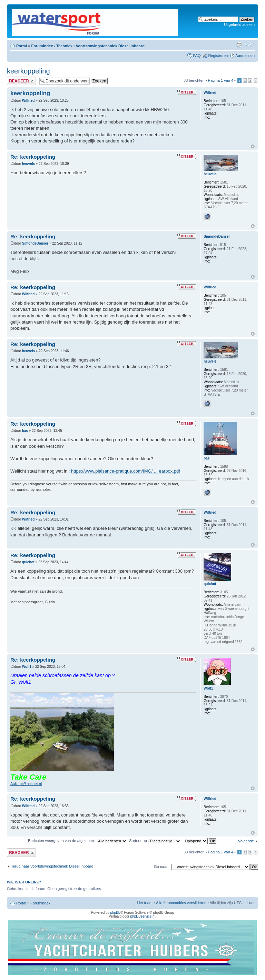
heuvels (28, 164)
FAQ (197, 56)
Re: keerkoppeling (33, 157)
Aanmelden (245, 56)
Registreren (218, 56)
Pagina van (221, 80)
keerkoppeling (28, 71)
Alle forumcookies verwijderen (181, 903)
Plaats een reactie (21, 81)
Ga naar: (161, 867)
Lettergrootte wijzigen (250, 44)
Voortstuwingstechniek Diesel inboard (110, 46)
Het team (145, 903)
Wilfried (28, 101)
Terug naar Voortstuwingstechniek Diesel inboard (52, 866)
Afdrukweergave (239, 44)
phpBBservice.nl (143, 916)
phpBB (115, 913)
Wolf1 (27, 667)
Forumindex (42, 46)
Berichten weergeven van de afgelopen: (78, 841)
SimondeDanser (35, 243)
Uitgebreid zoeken (239, 24)
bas (25, 431)
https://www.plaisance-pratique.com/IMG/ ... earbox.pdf (126, 471)
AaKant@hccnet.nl (26, 784)
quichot (28, 562)
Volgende (246, 841)
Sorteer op (155, 841)
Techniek (64, 46)
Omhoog (253, 146)
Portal (22, 46)
